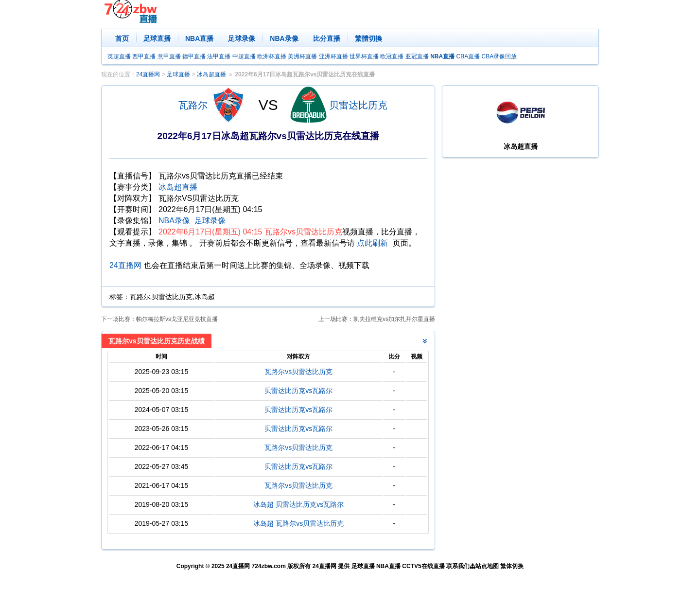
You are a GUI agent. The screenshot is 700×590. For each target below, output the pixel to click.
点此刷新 (372, 243)
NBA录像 (284, 38)
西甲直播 (144, 56)
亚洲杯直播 (333, 56)
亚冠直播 (417, 56)
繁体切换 (512, 566)
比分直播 (327, 38)
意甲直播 (169, 56)
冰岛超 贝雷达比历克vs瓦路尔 (298, 504)
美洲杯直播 (302, 56)
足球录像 (242, 38)
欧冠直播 (392, 56)
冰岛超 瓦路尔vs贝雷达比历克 (298, 523)
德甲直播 (194, 56)
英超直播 (119, 56)
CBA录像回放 (499, 56)
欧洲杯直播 (272, 56)
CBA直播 (468, 56)
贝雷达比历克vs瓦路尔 (298, 391)
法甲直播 (219, 56)
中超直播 (244, 56)
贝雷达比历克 (358, 105)
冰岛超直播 (211, 74)
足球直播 (157, 38)
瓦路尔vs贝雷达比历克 (298, 372)
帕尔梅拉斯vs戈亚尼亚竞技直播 (177, 319)
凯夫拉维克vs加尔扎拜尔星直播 (394, 319)
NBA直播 (199, 38)
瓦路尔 (193, 105)
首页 (122, 38)
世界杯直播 (364, 56)
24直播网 (148, 74)
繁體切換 (368, 38)
